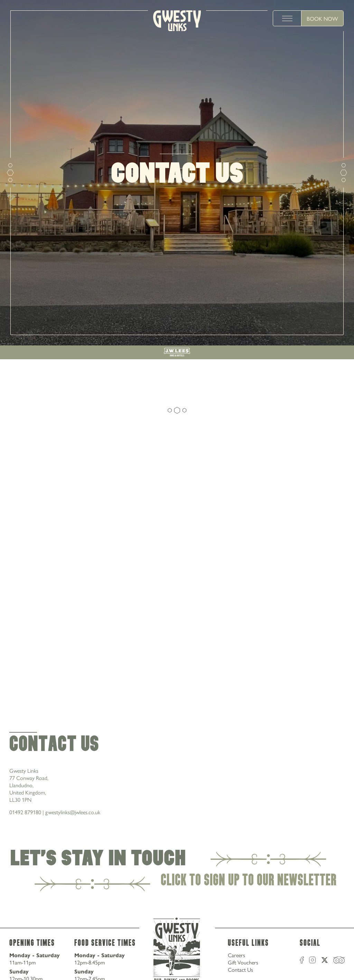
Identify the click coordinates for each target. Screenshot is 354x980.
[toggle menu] (287, 18)
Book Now (322, 18)
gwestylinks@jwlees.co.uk (73, 812)
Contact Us (240, 969)
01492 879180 (25, 812)
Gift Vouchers (243, 962)
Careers (236, 955)
